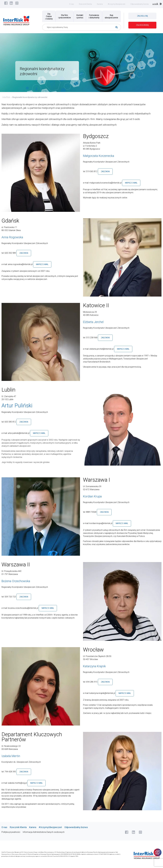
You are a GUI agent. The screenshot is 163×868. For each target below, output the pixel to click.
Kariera (100, 4)
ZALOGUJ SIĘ (142, 16)
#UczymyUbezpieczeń (117, 4)
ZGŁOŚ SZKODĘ (142, 25)
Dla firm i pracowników (64, 16)
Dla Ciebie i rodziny (49, 16)
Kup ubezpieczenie (111, 16)
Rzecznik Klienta (85, 4)
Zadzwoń (105, 171)
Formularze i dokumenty (94, 16)
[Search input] (81, 27)
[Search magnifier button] (118, 27)
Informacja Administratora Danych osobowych (44, 832)
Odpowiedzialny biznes (140, 4)
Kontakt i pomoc (80, 16)
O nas (72, 4)
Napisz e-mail (131, 183)
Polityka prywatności (11, 832)
